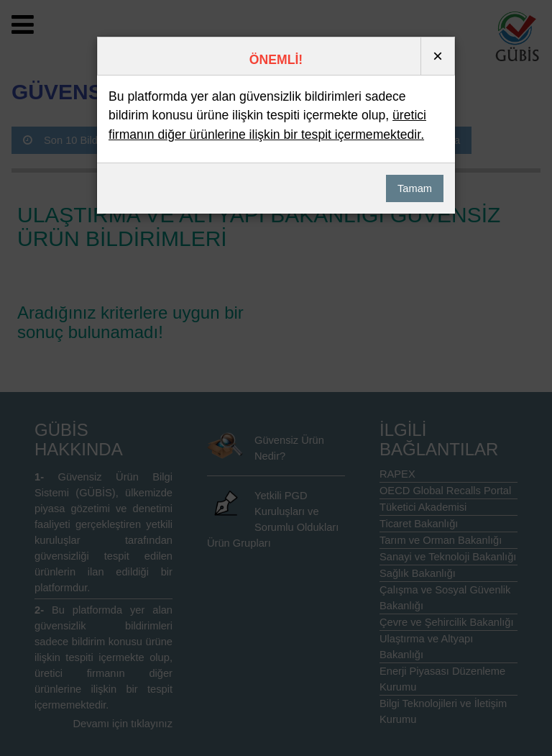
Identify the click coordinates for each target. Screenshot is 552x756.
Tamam (415, 188)
